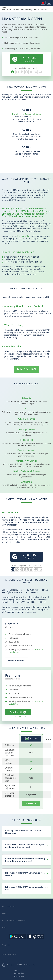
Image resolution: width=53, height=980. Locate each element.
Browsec (10, 3)
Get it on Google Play (17, 936)
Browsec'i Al (31, 804)
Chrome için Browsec (13, 72)
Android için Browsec (36, 72)
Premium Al (16, 712)
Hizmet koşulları (19, 976)
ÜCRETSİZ (24, 59)
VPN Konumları (10, 954)
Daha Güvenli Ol (27, 369)
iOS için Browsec (31, 72)
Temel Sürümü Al (17, 660)
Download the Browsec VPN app (26, 114)
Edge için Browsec (22, 72)
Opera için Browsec (26, 72)
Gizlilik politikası (19, 973)
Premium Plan (24, 236)
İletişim (16, 970)
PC (40, 72)
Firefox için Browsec (17, 72)
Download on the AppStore (36, 936)
